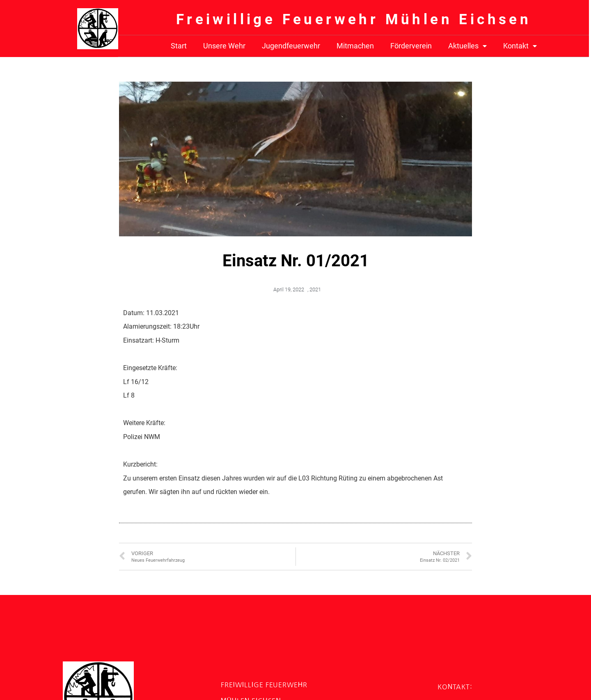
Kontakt (520, 46)
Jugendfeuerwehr (291, 46)
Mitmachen (355, 46)
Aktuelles (467, 46)
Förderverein (411, 46)
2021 (315, 289)
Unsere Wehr (224, 46)
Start (179, 46)
